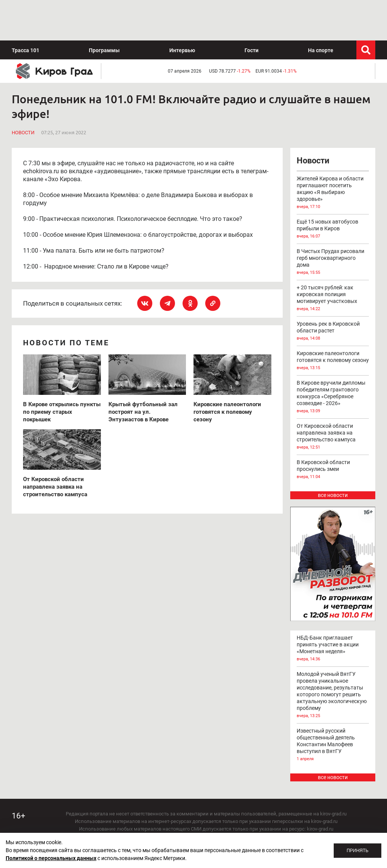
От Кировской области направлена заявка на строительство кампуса (333, 396)
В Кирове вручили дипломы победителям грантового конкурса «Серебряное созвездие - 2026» (333, 357)
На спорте (321, 10)
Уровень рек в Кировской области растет (333, 291)
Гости (252, 10)
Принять (358, 851)
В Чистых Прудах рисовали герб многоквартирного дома (333, 222)
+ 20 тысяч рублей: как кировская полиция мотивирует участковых (333, 258)
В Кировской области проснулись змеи (333, 429)
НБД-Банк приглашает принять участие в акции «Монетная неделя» (333, 608)
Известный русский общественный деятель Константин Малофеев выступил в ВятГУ (333, 705)
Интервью (182, 10)
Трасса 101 (26, 10)
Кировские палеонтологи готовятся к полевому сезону (333, 320)
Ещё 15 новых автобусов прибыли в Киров (333, 189)
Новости (23, 92)
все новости (333, 455)
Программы (104, 10)
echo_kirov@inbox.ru (226, 826)
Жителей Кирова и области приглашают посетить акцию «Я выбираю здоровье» (333, 152)
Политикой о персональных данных (51, 858)
